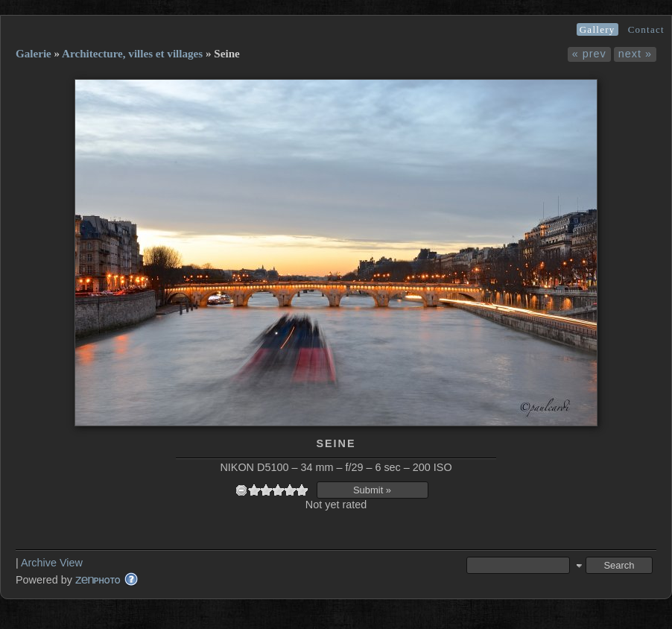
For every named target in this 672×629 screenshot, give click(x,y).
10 (302, 490)
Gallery (597, 29)
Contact (646, 29)
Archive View (52, 563)
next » (635, 54)
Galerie (34, 54)
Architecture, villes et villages (132, 54)
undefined (241, 490)
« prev (589, 54)
